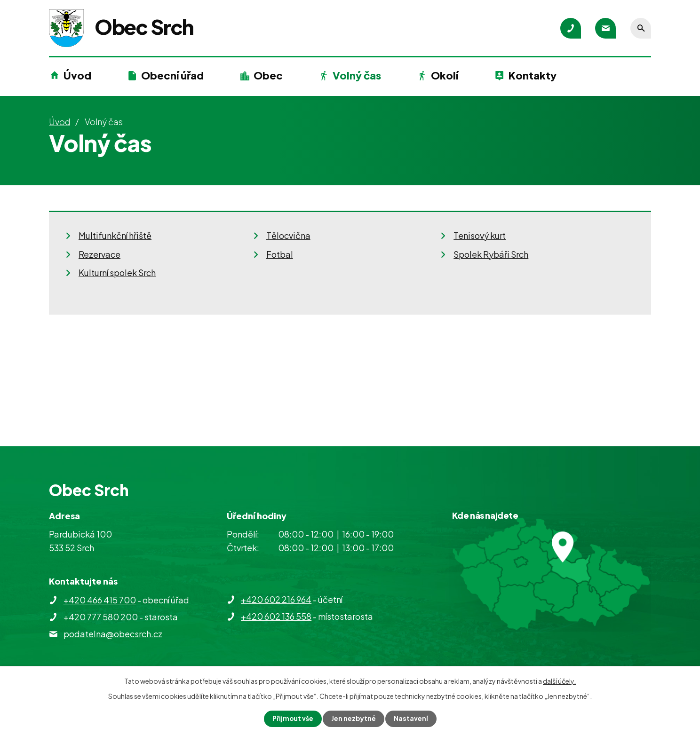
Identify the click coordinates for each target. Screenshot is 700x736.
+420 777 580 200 (101, 617)
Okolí (445, 75)
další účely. (559, 681)
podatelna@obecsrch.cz (113, 634)
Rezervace (99, 254)
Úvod (77, 75)
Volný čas (357, 75)
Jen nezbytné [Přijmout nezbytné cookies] (354, 719)
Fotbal (280, 254)
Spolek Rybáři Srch (491, 254)
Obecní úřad (172, 75)
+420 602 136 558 (276, 616)
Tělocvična (288, 235)
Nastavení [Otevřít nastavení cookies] (411, 719)
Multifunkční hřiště (115, 235)
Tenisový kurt (480, 235)
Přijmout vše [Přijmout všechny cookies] (293, 719)
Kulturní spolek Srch (117, 273)
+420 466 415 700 (100, 600)
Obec (268, 75)
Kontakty (533, 75)
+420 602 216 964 (276, 599)
